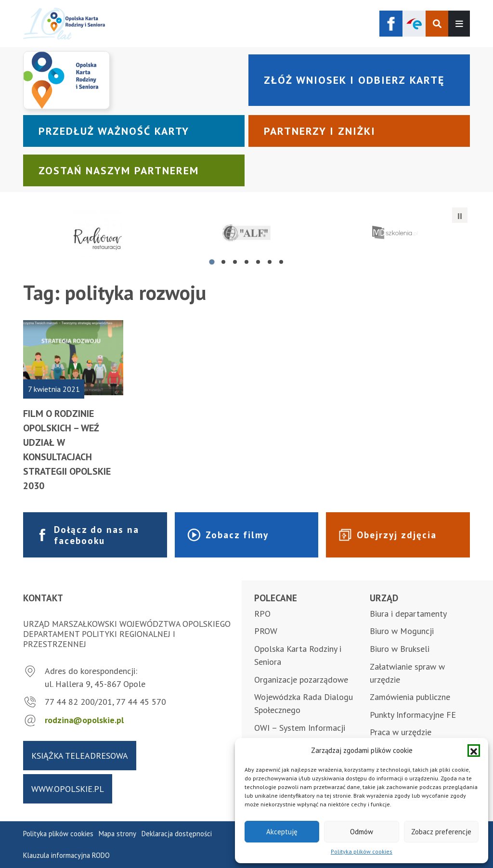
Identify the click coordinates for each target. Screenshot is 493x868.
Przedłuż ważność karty (114, 131)
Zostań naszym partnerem (119, 170)
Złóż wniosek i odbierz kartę (354, 80)
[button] (474, 751)
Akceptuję (282, 832)
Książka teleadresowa (80, 756)
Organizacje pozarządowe (301, 680)
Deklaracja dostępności (177, 834)
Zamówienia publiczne (410, 697)
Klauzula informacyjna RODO (66, 855)
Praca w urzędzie (401, 732)
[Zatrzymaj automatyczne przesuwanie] (460, 215)
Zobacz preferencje (441, 832)
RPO (262, 614)
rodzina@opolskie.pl (84, 720)
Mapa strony (117, 834)
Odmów (362, 832)
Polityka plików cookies (362, 851)
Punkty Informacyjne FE (413, 715)
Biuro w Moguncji (402, 631)
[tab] (212, 262)
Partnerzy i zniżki (320, 131)
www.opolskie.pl (68, 789)
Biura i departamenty (408, 614)
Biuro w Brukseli (400, 649)
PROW (266, 631)
